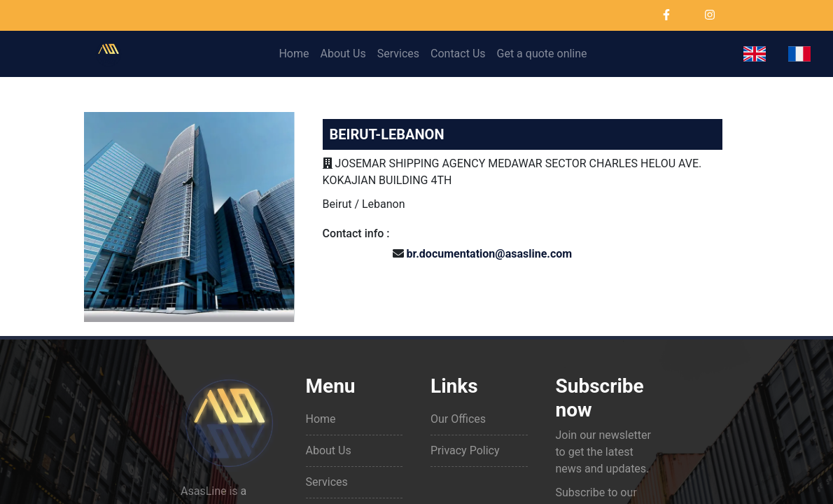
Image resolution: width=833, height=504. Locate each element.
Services (398, 54)
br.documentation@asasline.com (490, 254)
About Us (343, 54)
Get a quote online (542, 54)
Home (294, 54)
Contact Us (458, 54)
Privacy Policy (465, 450)
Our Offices (458, 419)
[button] (755, 54)
